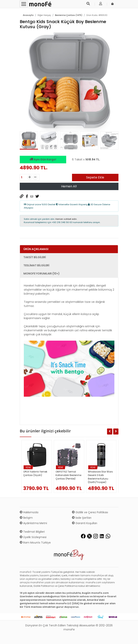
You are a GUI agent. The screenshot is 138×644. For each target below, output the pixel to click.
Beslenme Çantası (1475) (69, 15)
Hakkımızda (29, 512)
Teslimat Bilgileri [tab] (36, 265)
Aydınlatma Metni (33, 523)
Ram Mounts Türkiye (35, 543)
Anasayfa (28, 15)
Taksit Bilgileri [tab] (35, 257)
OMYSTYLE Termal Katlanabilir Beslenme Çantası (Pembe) (68, 475)
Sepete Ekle (95, 177)
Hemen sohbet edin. (66, 219)
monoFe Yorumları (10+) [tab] (42, 274)
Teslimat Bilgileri (32, 532)
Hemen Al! (69, 186)
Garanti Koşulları (85, 523)
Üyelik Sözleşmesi (33, 537)
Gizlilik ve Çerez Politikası (90, 512)
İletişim (26, 518)
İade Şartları (82, 518)
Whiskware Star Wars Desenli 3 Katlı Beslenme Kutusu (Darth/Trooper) (100, 477)
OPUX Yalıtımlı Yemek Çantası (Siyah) (35, 473)
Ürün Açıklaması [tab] (36, 249)
